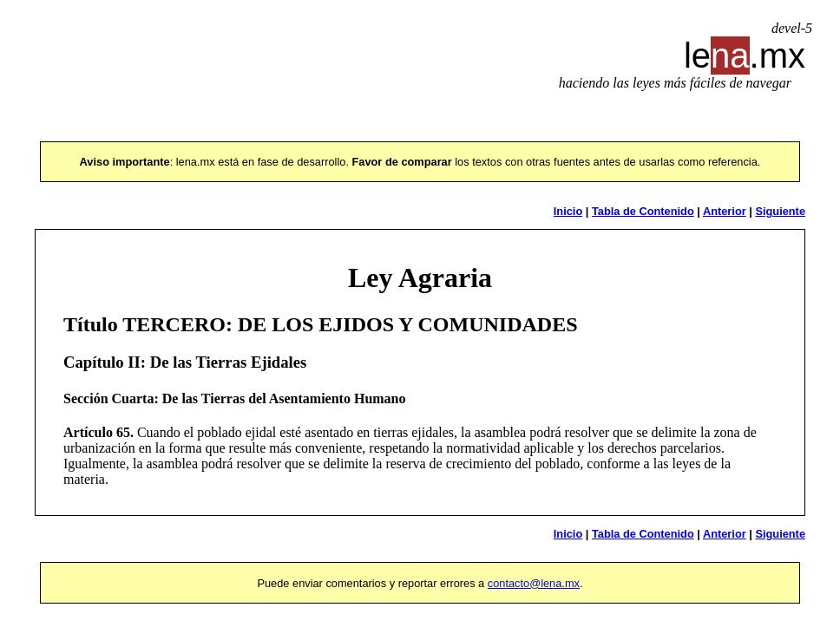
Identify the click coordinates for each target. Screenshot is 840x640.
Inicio (568, 211)
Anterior (725, 211)
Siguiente (780, 211)
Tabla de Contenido (643, 211)
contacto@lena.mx (534, 583)
